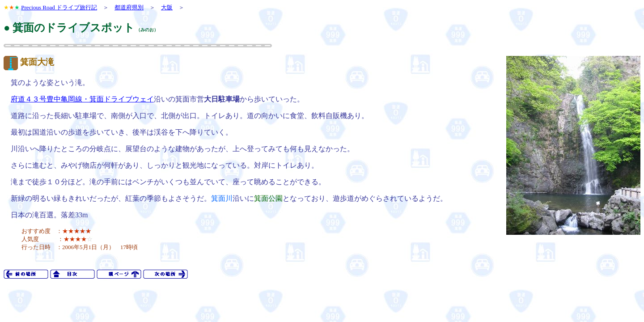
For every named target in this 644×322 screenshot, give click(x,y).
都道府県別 (129, 7)
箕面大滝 (37, 62)
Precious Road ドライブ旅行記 (59, 7)
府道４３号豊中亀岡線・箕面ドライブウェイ (82, 99)
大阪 (167, 7)
